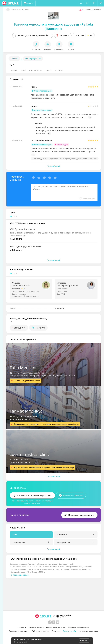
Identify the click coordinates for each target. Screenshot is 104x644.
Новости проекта (36, 627)
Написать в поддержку (88, 631)
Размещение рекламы (56, 627)
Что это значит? (20, 642)
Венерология (64, 541)
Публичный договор (40, 631)
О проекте (22, 627)
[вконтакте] (58, 622)
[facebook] (54, 622)
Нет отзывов (62, 288)
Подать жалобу (70, 631)
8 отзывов (16, 288)
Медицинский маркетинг (79, 627)
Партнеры (56, 631)
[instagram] (50, 622)
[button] (31, 3)
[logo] (11, 3)
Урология (62, 533)
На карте (59, 70)
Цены (23, 70)
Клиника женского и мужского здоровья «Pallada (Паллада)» (53, 26)
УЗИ (15, 533)
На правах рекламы (19, 574)
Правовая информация (19, 631)
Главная (14, 58)
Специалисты (36, 70)
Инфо (48, 70)
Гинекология (19, 541)
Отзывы (13, 70)
